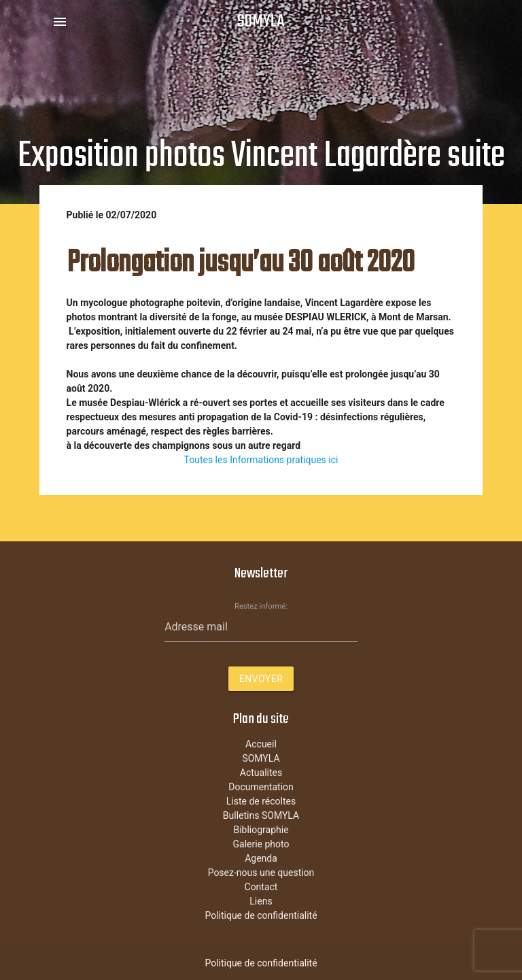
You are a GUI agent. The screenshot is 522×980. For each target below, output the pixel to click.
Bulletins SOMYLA (261, 815)
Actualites (261, 773)
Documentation (261, 787)
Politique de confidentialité (261, 915)
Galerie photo (261, 844)
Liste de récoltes (261, 801)
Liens (261, 901)
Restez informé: (261, 606)
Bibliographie (261, 830)
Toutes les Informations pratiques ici (261, 460)
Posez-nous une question (261, 873)
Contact (261, 887)
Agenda (261, 858)
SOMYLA (261, 22)
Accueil (261, 744)
